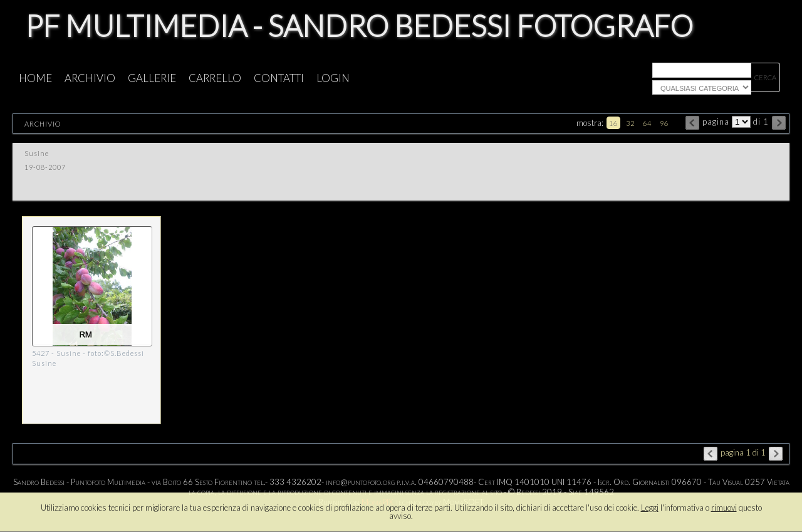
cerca (765, 77)
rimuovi (724, 508)
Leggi (650, 508)
